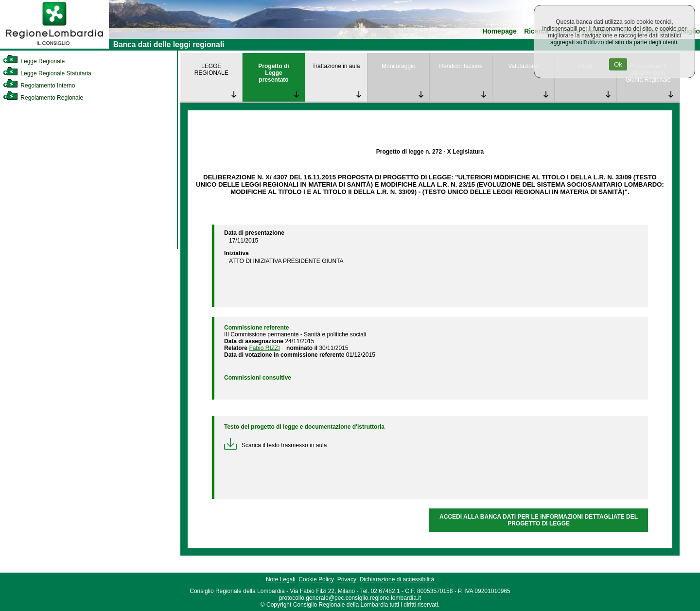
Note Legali (281, 579)
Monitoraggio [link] (398, 66)
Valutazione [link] (523, 66)
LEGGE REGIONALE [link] (211, 70)
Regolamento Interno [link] (39, 86)
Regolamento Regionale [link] (43, 98)
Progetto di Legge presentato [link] (273, 73)
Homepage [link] (499, 31)
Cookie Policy (316, 579)
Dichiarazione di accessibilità (397, 579)
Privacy (347, 579)
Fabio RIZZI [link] (264, 348)
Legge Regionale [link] (34, 61)
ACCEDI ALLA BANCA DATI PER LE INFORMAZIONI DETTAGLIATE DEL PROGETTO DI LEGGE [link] (539, 520)
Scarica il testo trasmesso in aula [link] (275, 445)
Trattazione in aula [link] (336, 66)
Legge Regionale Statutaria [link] (47, 73)
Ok (618, 64)
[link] (54, 47)
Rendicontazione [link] (461, 66)
